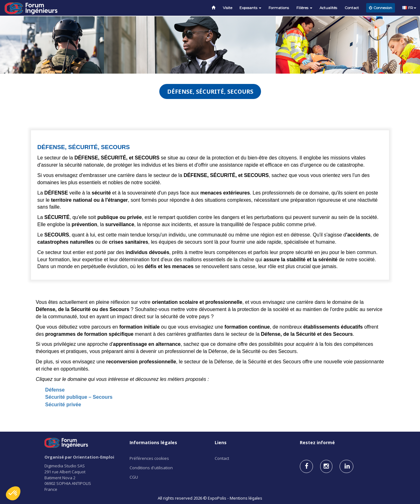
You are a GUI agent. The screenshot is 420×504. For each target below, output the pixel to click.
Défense (55, 390)
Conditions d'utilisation (151, 468)
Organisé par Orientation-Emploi (79, 457)
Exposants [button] (250, 8)
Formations (279, 8)
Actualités (328, 8)
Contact (352, 8)
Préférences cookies (149, 458)
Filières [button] (304, 8)
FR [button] (409, 8)
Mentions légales (246, 498)
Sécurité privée (63, 405)
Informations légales (153, 442)
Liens (221, 442)
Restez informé (317, 442)
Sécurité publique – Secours (79, 397)
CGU (134, 477)
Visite (228, 8)
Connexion (381, 8)
